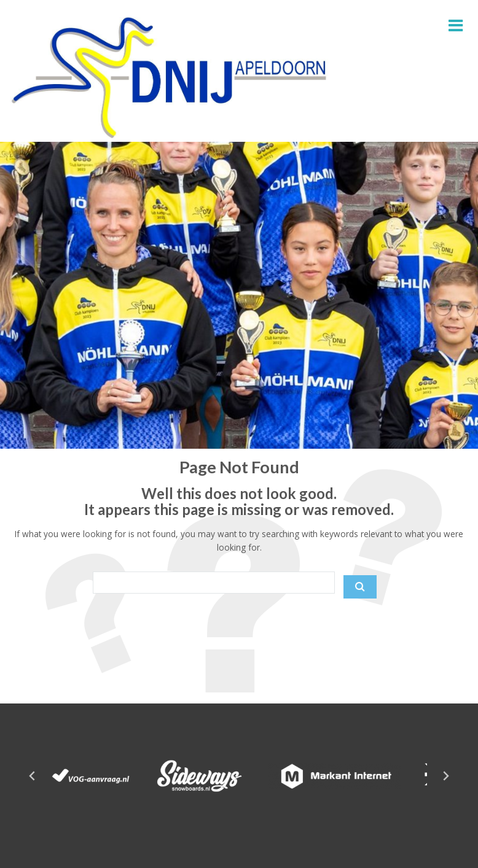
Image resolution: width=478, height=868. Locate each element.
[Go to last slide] (33, 776)
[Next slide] (445, 776)
